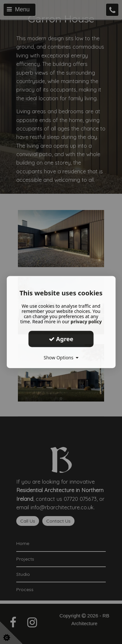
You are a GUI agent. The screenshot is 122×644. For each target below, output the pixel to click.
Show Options (61, 358)
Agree (61, 339)
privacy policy (86, 322)
